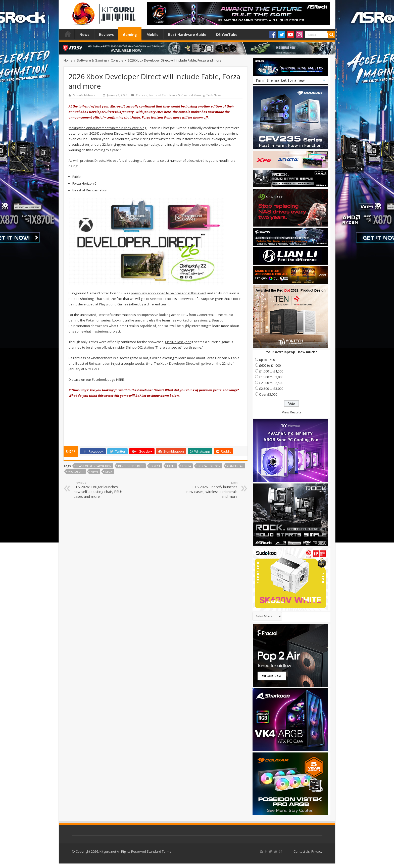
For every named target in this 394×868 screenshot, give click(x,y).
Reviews (106, 35)
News (84, 35)
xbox (109, 472)
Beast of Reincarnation (94, 466)
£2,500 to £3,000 (271, 389)
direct (156, 466)
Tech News (214, 95)
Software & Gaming (92, 60)
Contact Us (302, 851)
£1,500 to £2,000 (271, 377)
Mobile (153, 35)
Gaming (130, 35)
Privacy (317, 851)
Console (117, 60)
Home (68, 34)
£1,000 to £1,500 (271, 371)
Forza (186, 466)
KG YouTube (227, 35)
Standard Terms (159, 851)
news (94, 472)
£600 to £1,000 (270, 365)
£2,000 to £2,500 (271, 383)
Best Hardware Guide (187, 35)
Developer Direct (131, 466)
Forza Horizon (209, 466)
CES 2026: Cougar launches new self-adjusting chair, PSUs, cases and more (99, 490)
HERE (120, 379)
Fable (171, 466)
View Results (292, 412)
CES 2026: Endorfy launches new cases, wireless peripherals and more (212, 490)
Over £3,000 (268, 394)
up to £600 (267, 360)
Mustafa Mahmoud (86, 95)
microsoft (76, 472)
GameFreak (235, 466)
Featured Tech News (163, 95)
